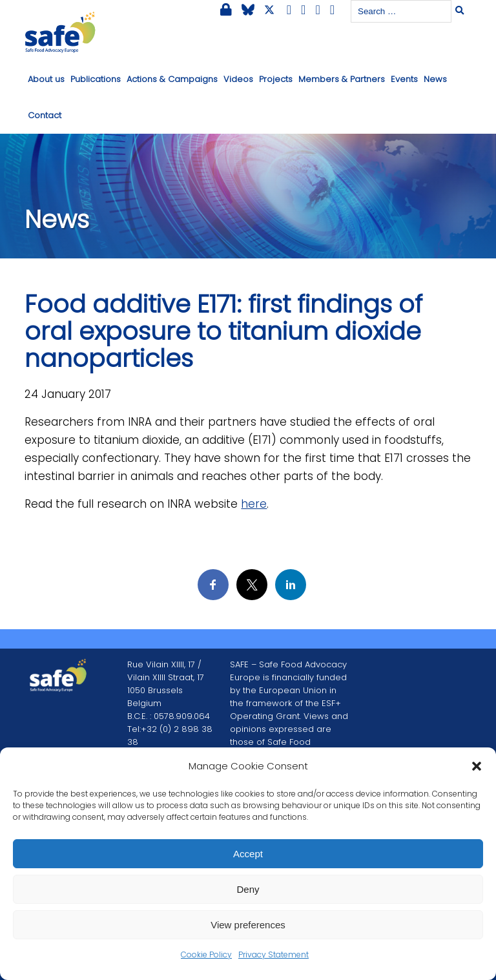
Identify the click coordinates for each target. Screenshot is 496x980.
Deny (248, 889)
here (254, 504)
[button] (477, 766)
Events (404, 79)
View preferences (248, 925)
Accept (248, 854)
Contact (45, 115)
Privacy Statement (274, 954)
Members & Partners (342, 79)
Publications (96, 79)
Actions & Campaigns (172, 79)
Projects (276, 79)
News (435, 79)
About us (46, 79)
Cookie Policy (206, 954)
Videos (238, 79)
